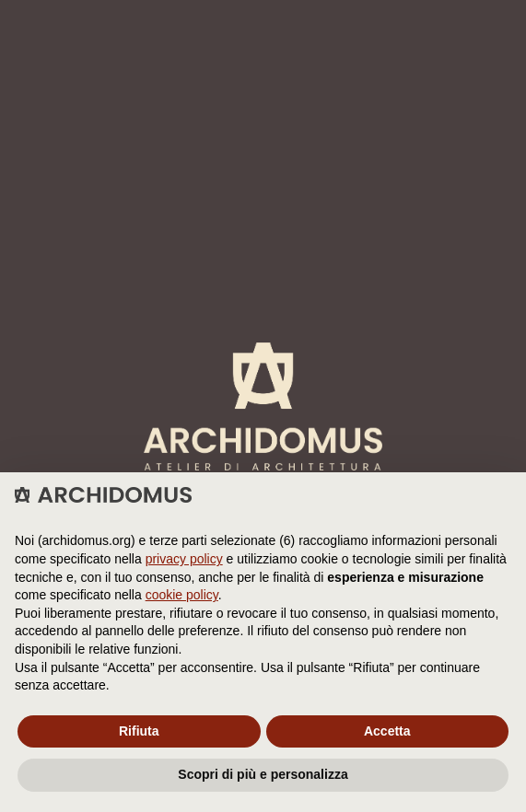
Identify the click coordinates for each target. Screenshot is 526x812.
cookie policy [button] (182, 595)
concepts (76, 400)
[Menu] (490, 20)
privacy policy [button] (184, 559)
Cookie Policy (188, 267)
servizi (66, 377)
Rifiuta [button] (139, 731)
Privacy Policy (90, 267)
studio (64, 355)
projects (72, 333)
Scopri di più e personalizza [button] (263, 774)
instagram (77, 466)
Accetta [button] (387, 731)
